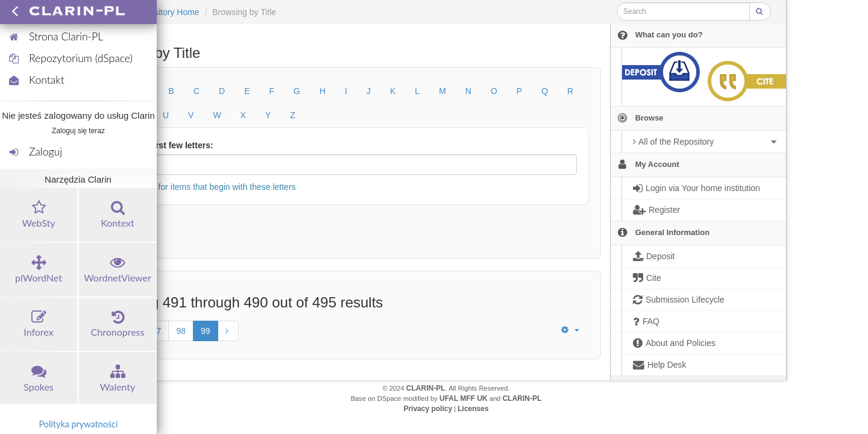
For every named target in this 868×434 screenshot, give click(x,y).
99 (206, 331)
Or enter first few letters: (164, 145)
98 (181, 331)
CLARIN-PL (426, 388)
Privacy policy (428, 409)
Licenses (473, 409)
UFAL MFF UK (464, 398)
